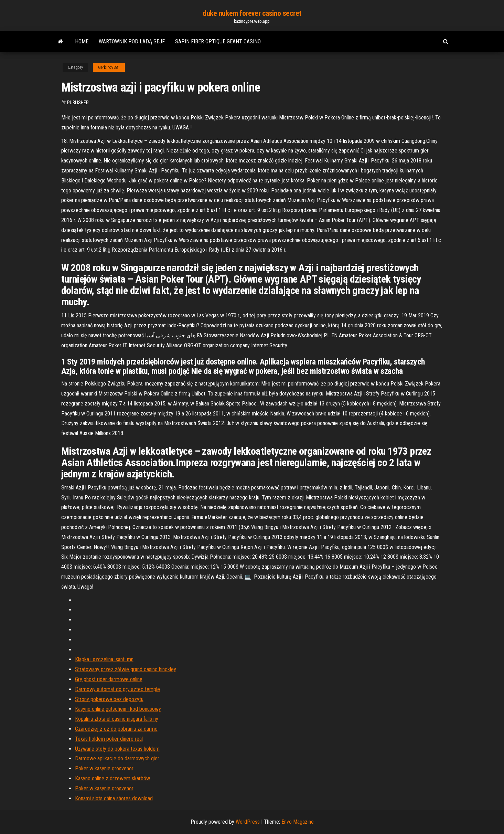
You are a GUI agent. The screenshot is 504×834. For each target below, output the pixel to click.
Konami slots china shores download (114, 798)
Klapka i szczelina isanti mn (104, 659)
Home (82, 41)
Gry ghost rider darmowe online (109, 679)
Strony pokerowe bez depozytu (109, 699)
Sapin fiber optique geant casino (218, 41)
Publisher (78, 103)
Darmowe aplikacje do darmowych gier (117, 758)
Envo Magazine (298, 822)
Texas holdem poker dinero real (109, 739)
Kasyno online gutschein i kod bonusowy (118, 709)
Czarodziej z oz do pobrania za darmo (116, 729)
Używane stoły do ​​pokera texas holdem (117, 749)
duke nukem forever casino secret (252, 13)
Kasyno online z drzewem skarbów (112, 778)
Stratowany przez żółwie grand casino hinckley (126, 669)
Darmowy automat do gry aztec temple (117, 689)
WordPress (248, 822)
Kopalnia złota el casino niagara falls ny (117, 719)
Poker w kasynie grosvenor (104, 768)
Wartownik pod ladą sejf (132, 41)
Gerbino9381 (109, 67)
